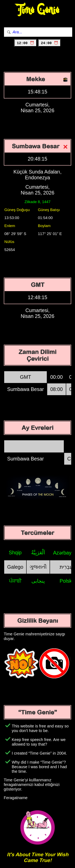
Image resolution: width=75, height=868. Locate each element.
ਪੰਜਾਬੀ (15, 581)
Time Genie (37, 10)
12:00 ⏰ (25, 43)
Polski (66, 581)
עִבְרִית (66, 567)
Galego (15, 567)
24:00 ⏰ (49, 43)
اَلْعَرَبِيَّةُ (38, 553)
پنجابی (38, 581)
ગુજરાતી (38, 567)
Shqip (15, 553)
